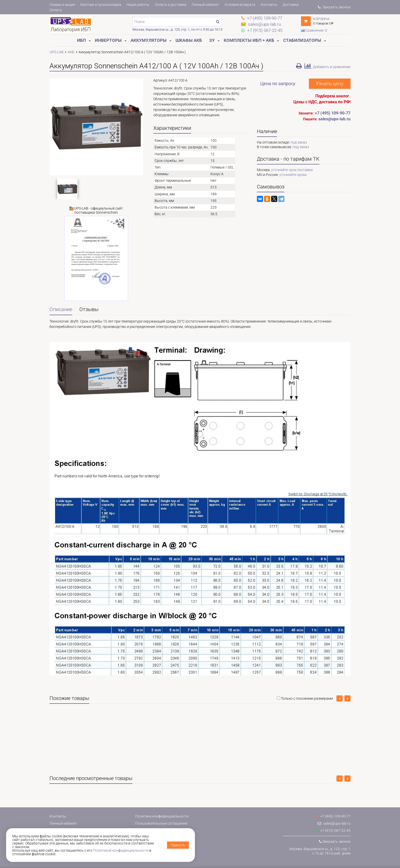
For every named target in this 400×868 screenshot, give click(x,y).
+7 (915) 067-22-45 (333, 831)
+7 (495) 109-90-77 (333, 113)
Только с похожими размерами (307, 698)
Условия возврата (240, 5)
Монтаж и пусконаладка (101, 5)
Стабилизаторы (302, 40)
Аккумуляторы (149, 40)
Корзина (321, 19)
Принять (178, 845)
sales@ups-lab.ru (334, 823)
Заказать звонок (334, 7)
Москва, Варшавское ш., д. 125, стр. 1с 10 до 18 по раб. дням (320, 851)
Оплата (56, 10)
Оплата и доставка (171, 5)
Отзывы (89, 309)
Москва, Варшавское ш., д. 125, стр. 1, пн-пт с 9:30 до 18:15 (177, 29)
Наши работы (138, 5)
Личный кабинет (205, 5)
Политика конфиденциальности (162, 816)
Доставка (291, 5)
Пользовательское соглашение (161, 823)
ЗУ (212, 40)
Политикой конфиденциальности (121, 850)
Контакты (269, 5)
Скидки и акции (62, 5)
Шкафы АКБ (189, 40)
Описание (61, 309)
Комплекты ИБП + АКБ (249, 40)
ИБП (82, 40)
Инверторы (108, 40)
